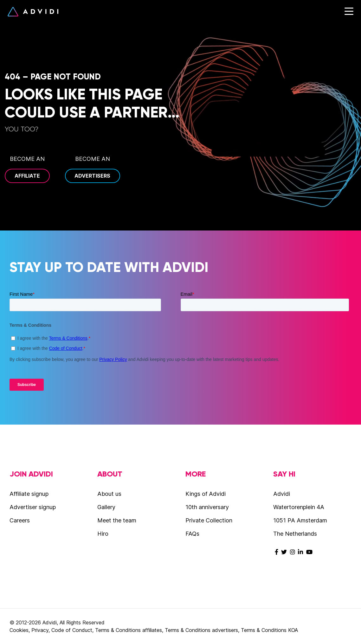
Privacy (40, 630)
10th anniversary (207, 507)
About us (109, 494)
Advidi (33, 12)
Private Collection (209, 520)
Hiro (103, 534)
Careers (20, 520)
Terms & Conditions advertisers (201, 630)
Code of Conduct (72, 630)
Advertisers (92, 176)
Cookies (19, 630)
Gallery (106, 507)
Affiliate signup (29, 494)
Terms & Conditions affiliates (129, 630)
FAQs (192, 534)
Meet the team (117, 520)
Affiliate (27, 176)
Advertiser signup (33, 507)
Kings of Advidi (206, 494)
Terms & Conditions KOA (269, 630)
